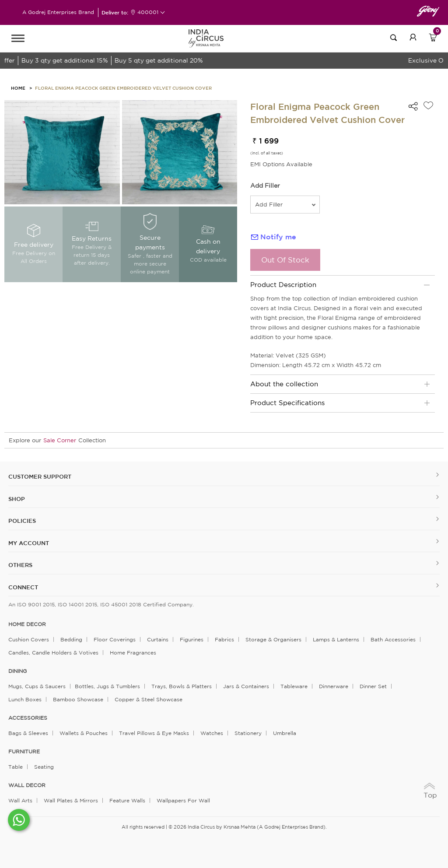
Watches (212, 733)
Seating (44, 767)
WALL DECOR (27, 785)
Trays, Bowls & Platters (182, 686)
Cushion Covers (29, 639)
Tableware (294, 686)
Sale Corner (60, 440)
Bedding (71, 639)
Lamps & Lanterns (336, 639)
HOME (18, 88)
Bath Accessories (393, 639)
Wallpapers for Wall (183, 800)
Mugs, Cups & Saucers (37, 686)
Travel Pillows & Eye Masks (154, 733)
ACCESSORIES (28, 718)
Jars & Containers (246, 686)
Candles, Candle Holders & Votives (53, 653)
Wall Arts (20, 800)
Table (16, 767)
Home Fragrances (133, 653)
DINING (17, 671)
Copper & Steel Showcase (149, 699)
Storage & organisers (273, 639)
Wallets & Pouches (84, 733)
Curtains (158, 639)
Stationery (248, 733)
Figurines (192, 639)
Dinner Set (373, 686)
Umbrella (285, 733)
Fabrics (224, 639)
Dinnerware (334, 686)
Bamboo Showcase (78, 699)
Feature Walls (127, 800)
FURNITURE (24, 752)
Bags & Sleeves (28, 733)
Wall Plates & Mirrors (71, 800)
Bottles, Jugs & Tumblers (107, 686)
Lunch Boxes (25, 699)
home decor (27, 624)
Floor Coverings (115, 639)
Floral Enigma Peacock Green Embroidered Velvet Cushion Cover (123, 88)
